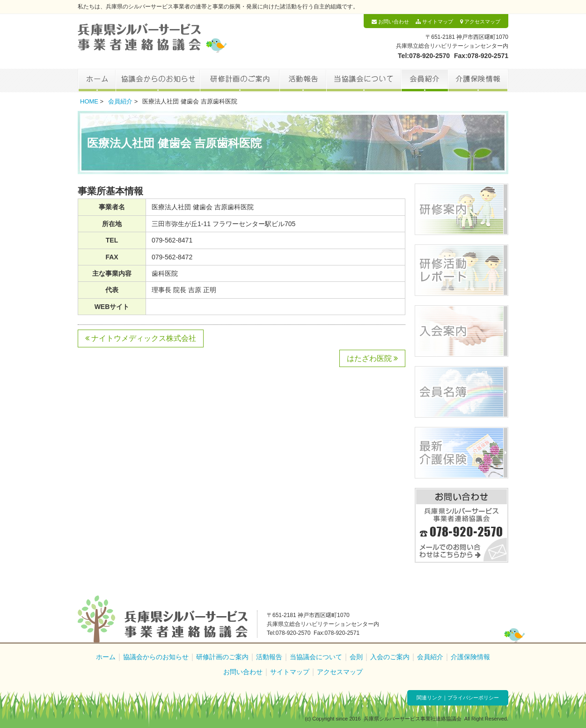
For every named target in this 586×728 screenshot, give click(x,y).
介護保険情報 (478, 81)
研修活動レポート (461, 270)
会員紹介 (425, 81)
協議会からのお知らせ (158, 81)
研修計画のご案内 (240, 81)
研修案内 (461, 209)
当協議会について (364, 81)
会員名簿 (461, 392)
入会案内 (461, 331)
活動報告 (303, 81)
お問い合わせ (390, 22)
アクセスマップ (480, 22)
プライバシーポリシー (473, 698)
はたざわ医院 (372, 358)
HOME (89, 101)
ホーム (97, 81)
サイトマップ (434, 22)
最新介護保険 (461, 453)
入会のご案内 (390, 657)
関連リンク (429, 698)
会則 (356, 657)
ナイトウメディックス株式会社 (141, 338)
